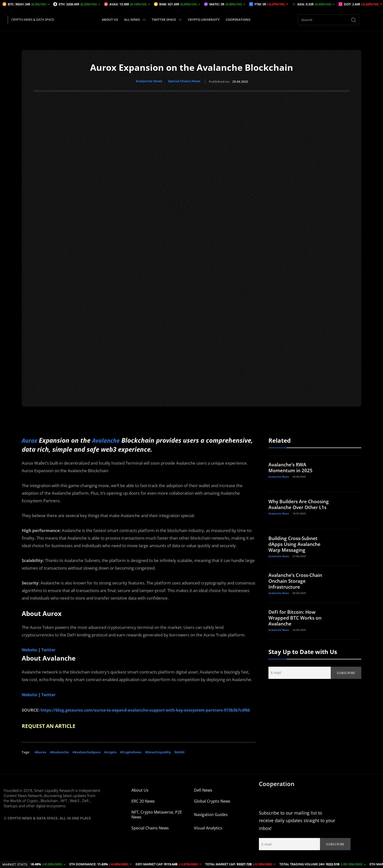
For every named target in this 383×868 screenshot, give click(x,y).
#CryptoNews (131, 757)
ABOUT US (110, 20)
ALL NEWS (135, 20)
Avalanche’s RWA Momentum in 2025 (291, 466)
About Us (140, 796)
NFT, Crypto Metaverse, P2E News (157, 820)
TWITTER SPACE (167, 20)
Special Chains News (185, 81)
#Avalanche (59, 757)
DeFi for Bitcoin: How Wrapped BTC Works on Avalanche (296, 617)
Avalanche (110, 439)
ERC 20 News (143, 807)
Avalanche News (148, 81)
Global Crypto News (212, 807)
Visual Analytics (208, 833)
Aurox (31, 439)
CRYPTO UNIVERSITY (204, 20)
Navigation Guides (211, 820)
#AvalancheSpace (87, 757)
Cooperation (277, 789)
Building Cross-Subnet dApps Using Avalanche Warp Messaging (296, 543)
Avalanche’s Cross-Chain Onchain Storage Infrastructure (298, 580)
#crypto (110, 757)
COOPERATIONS (238, 20)
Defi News (203, 796)
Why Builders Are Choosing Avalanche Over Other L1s (299, 506)
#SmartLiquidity (158, 757)
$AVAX (180, 757)
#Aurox (41, 757)
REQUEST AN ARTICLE (53, 731)
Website (30, 648)
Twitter (50, 648)
